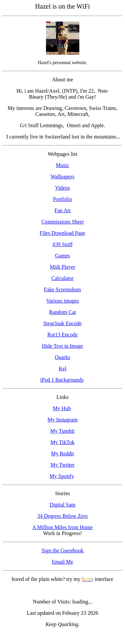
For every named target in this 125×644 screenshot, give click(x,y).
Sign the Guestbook (62, 551)
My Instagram (62, 420)
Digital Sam (62, 505)
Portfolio (62, 199)
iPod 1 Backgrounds (62, 380)
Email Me (63, 562)
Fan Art (62, 210)
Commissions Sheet (62, 222)
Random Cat (62, 312)
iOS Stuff (62, 244)
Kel (62, 368)
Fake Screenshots (63, 289)
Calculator (62, 278)
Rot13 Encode (62, 335)
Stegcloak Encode (62, 323)
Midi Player (63, 267)
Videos (62, 188)
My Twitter (63, 465)
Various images (62, 301)
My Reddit (62, 454)
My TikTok (62, 442)
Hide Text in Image (62, 346)
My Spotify (62, 476)
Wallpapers (63, 177)
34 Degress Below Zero (63, 516)
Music (63, 165)
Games (62, 256)
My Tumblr (62, 431)
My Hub (62, 408)
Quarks (62, 357)
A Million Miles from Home (62, 527)
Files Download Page (62, 233)
